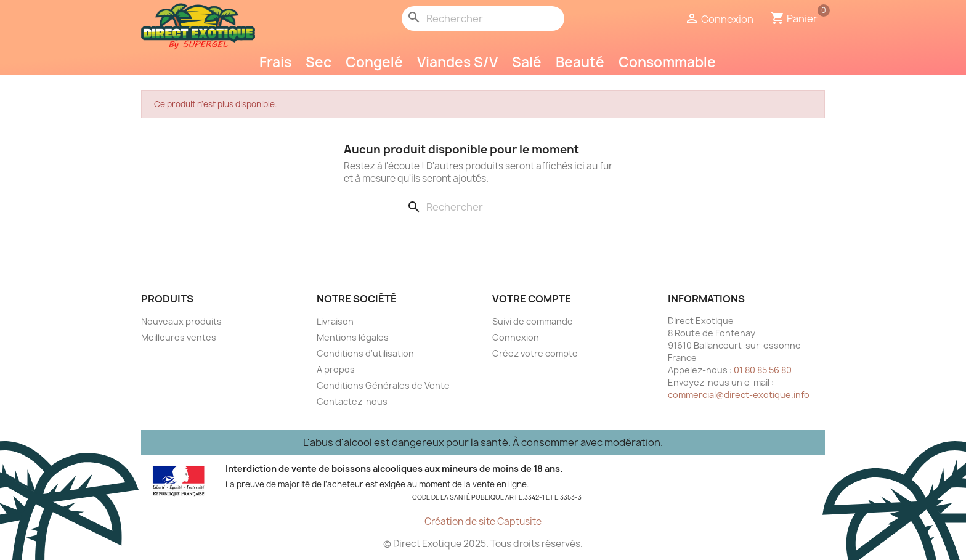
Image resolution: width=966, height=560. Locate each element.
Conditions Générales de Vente (383, 385)
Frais (275, 62)
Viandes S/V (457, 62)
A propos (336, 369)
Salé (527, 62)
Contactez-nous (352, 401)
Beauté (580, 62)
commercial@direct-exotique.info (739, 395)
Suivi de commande (533, 321)
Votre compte (532, 299)
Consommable (667, 62)
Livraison (335, 321)
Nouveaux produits (181, 321)
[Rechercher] (483, 18)
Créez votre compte (535, 353)
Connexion (516, 337)
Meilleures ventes (179, 337)
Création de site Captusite (483, 521)
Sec (319, 62)
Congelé (374, 62)
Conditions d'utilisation (365, 353)
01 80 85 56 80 (763, 370)
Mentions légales (353, 337)
